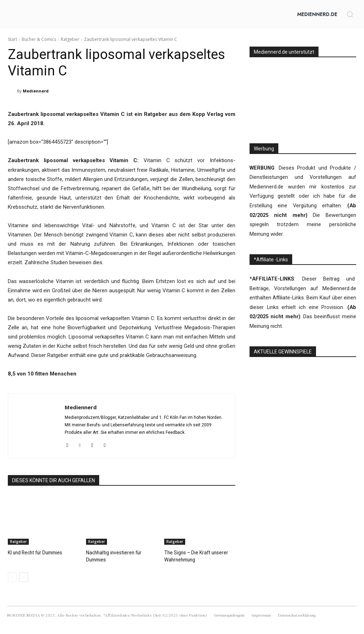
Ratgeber (70, 39)
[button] (350, 14)
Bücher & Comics (39, 39)
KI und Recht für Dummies (34, 552)
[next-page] (24, 576)
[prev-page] (12, 576)
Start (12, 39)
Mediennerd (36, 91)
